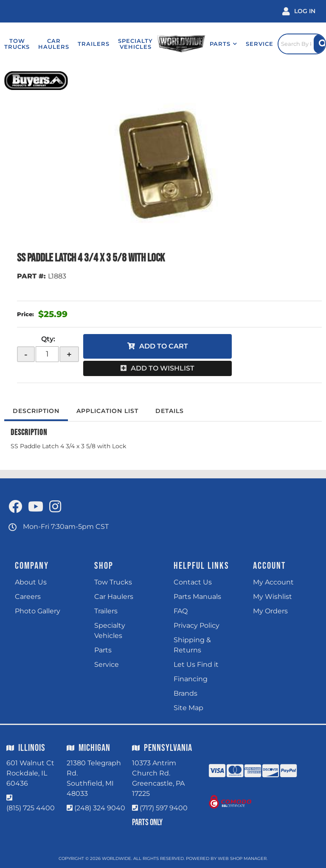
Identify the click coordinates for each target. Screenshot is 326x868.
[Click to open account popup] (299, 11)
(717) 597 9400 (164, 808)
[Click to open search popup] (302, 44)
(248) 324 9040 (100, 808)
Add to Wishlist (163, 368)
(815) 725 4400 (31, 808)
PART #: (31, 276)
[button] (223, 44)
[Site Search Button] (320, 44)
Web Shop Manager (242, 858)
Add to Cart (164, 346)
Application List (107, 411)
